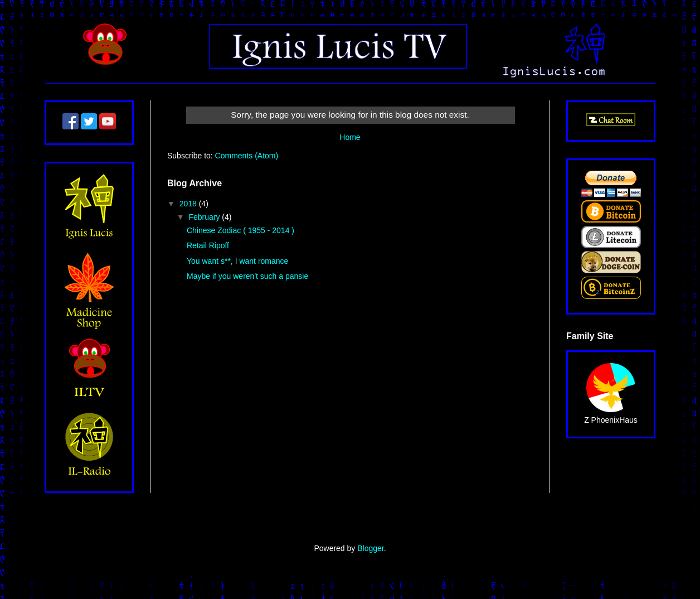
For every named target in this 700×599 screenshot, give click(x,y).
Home (350, 137)
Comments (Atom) (247, 156)
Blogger (370, 548)
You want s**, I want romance (237, 261)
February (205, 217)
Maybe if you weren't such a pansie (247, 276)
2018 (189, 204)
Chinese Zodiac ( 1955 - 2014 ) (240, 230)
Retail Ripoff (208, 245)
